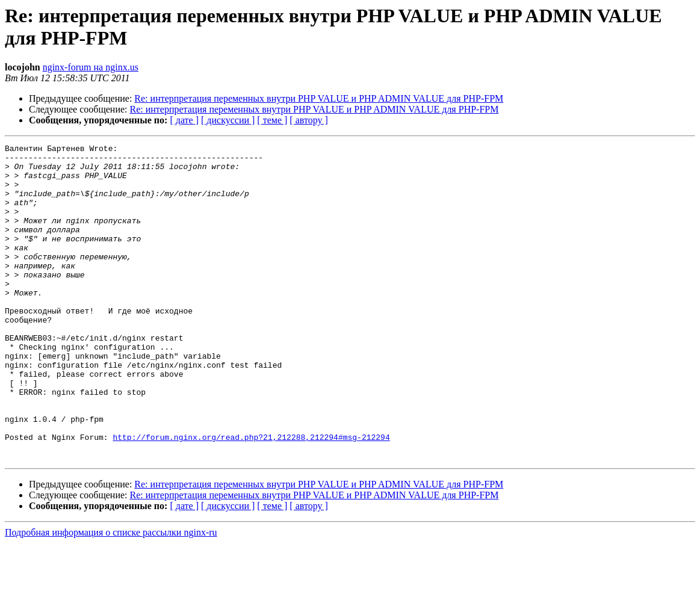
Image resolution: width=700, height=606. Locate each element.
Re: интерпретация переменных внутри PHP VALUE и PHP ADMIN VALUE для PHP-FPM (319, 98)
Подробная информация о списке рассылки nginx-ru (111, 595)
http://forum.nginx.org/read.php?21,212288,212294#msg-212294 (251, 496)
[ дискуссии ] (228, 120)
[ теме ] (272, 120)
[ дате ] (184, 120)
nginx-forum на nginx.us (91, 67)
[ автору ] (308, 120)
